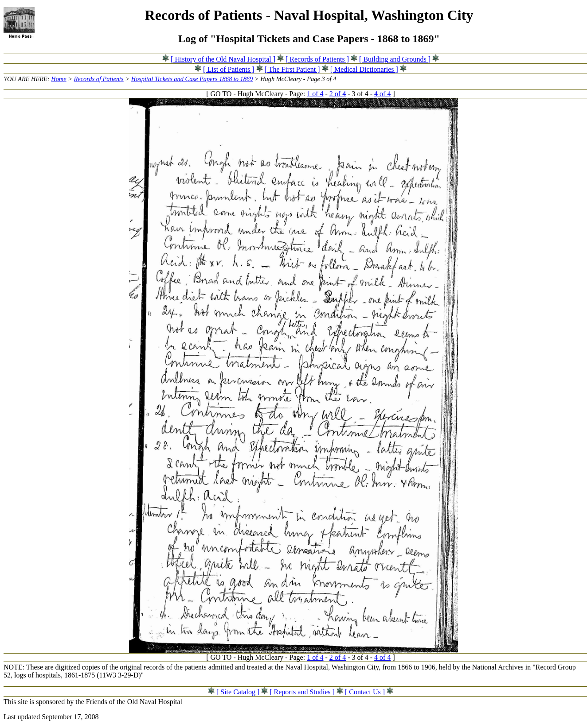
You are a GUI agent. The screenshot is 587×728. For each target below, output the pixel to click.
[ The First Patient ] (292, 69)
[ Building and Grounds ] (395, 59)
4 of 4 (382, 94)
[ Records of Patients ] (317, 59)
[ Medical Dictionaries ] (364, 69)
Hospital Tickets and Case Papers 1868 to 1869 (192, 79)
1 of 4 (315, 94)
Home (59, 79)
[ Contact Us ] (365, 692)
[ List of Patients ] (229, 69)
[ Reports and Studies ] (302, 692)
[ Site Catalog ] (238, 692)
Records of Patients (99, 79)
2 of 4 (338, 94)
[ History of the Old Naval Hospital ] (223, 59)
